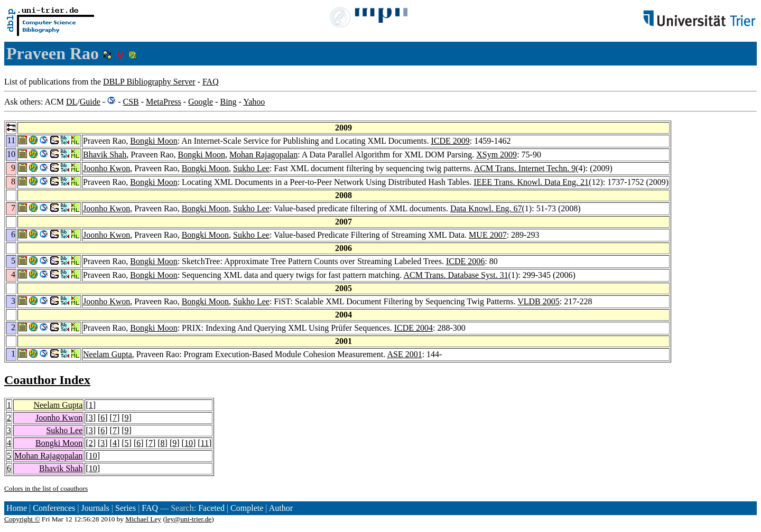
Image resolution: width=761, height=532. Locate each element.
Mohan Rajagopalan (263, 155)
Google (201, 102)
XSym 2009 (496, 155)
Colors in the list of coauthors (46, 488)
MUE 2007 (488, 235)
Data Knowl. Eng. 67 (486, 208)
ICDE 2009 (450, 141)
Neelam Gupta (108, 354)
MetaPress (164, 102)
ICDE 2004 (414, 328)
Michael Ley (143, 519)
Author (281, 508)
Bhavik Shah (105, 155)
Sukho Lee (251, 168)
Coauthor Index (47, 380)
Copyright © (22, 519)
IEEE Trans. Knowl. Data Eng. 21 (531, 182)
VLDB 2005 (539, 301)
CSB (131, 102)
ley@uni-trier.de (188, 519)
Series (126, 508)
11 (205, 443)
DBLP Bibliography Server (149, 82)
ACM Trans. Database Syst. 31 (456, 275)
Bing (228, 102)
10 (189, 443)
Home (17, 508)
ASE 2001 (404, 354)
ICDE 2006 (465, 261)
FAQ (211, 82)
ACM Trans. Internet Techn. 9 (525, 168)
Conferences (54, 508)
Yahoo (254, 102)
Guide (90, 102)
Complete (247, 508)
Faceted (211, 508)
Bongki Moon (154, 141)
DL (72, 102)
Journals (95, 508)
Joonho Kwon (106, 168)
